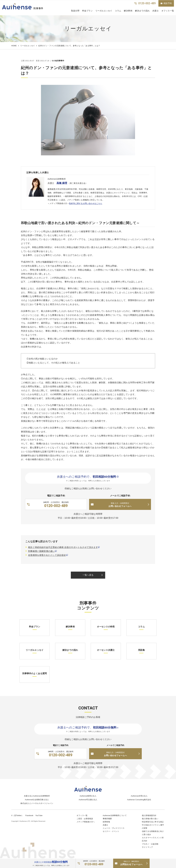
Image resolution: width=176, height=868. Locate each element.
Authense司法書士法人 (88, 800)
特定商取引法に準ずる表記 (153, 822)
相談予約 (166, 3)
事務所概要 (107, 819)
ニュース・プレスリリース (114, 828)
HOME (14, 46)
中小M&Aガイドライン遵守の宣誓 (153, 827)
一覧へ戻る (93, 575)
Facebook (29, 815)
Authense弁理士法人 (139, 796)
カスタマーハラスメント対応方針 (153, 839)
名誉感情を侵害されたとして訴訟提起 (47, 555)
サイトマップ (147, 847)
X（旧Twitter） (17, 815)
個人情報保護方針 (149, 815)
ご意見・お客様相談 (85, 819)
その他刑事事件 (58, 61)
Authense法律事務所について (115, 815)
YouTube (39, 815)
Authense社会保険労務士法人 (37, 800)
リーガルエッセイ (104, 11)
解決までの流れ (142, 11)
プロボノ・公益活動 (150, 844)
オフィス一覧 (82, 815)
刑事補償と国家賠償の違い (41, 551)
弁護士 (156, 11)
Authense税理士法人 (88, 796)
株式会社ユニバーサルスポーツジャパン (37, 803)
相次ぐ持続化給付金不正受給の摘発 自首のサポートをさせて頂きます (63, 547)
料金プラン (87, 11)
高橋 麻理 (62, 183)
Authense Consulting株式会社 (139, 800)
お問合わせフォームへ (131, 863)
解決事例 (128, 11)
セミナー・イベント (111, 831)
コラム (118, 11)
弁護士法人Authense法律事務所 (37, 796)
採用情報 (106, 822)
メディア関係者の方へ (86, 822)
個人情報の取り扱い (150, 819)
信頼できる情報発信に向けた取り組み (153, 833)
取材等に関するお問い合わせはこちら (86, 203)
